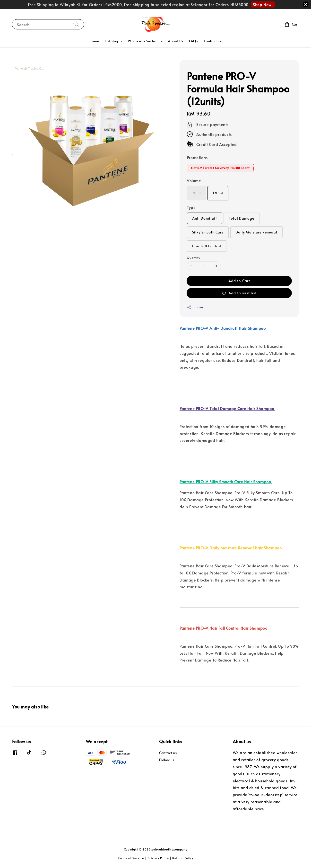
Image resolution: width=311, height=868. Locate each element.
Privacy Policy (158, 858)
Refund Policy (183, 858)
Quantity (193, 258)
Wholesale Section (143, 41)
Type (191, 207)
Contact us (213, 41)
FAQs (193, 41)
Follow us (167, 760)
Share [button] (195, 307)
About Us (176, 41)
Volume (194, 180)
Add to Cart (239, 281)
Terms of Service (131, 858)
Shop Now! (263, 4)
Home (94, 41)
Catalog (112, 41)
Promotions (197, 157)
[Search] (76, 24)
